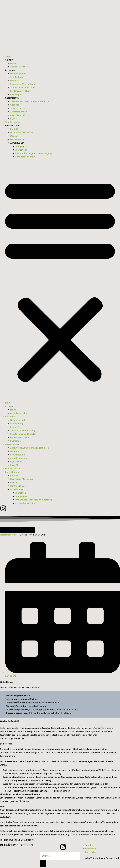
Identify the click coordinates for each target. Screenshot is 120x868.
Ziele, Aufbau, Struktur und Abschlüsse (30, 101)
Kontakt (14, 129)
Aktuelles (10, 60)
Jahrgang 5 (21, 146)
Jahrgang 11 (21, 150)
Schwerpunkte (17, 108)
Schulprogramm (13, 122)
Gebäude (15, 105)
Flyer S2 (14, 119)
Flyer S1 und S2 (18, 115)
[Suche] (43, 864)
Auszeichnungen (19, 112)
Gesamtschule (12, 98)
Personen (10, 70)
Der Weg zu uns (18, 140)
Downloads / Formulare (22, 133)
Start (8, 56)
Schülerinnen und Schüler (23, 88)
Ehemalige (15, 95)
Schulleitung (17, 77)
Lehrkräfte (16, 81)
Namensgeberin (18, 74)
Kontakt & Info (12, 126)
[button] (60, 280)
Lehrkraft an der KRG (26, 157)
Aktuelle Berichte (19, 67)
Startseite (5, 535)
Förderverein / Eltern (21, 91)
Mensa (14, 136)
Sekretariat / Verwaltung (22, 84)
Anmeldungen (17, 143)
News (13, 63)
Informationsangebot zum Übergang (34, 153)
